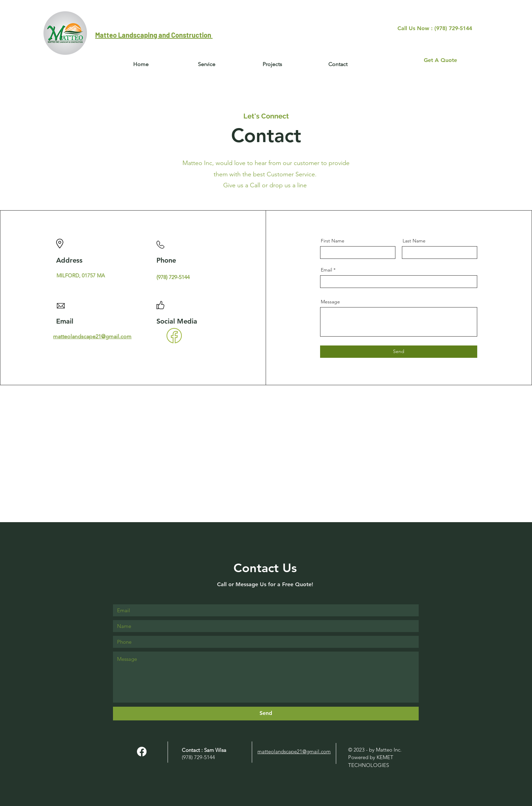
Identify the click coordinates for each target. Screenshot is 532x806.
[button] (338, 64)
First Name (333, 241)
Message (330, 302)
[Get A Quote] (440, 60)
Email (326, 270)
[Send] (399, 352)
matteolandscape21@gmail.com (92, 336)
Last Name (414, 241)
